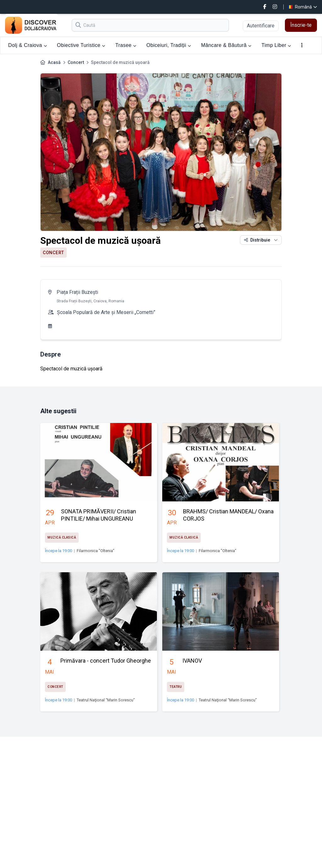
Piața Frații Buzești (77, 292)
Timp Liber (276, 45)
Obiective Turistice (81, 45)
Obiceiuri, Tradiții (169, 45)
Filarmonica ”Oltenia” (96, 551)
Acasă (54, 62)
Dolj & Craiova (28, 45)
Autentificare (261, 26)
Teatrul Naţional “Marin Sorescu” (106, 700)
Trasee (126, 45)
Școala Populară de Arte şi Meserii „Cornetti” (106, 312)
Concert (76, 62)
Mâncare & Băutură (226, 45)
